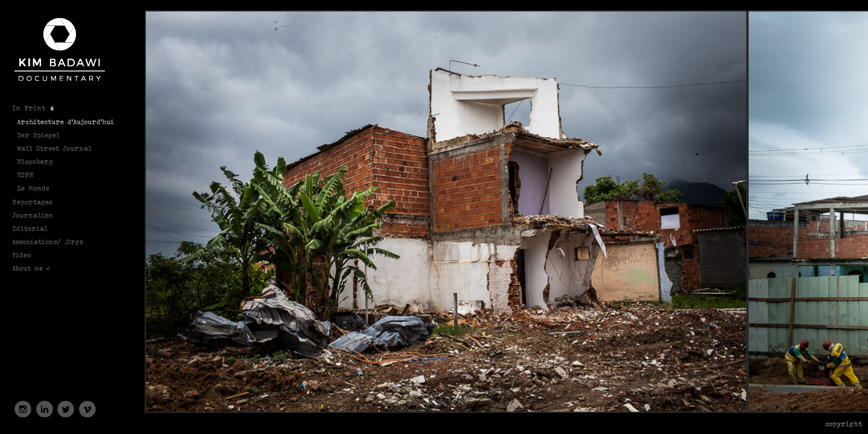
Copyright (844, 423)
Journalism (38, 215)
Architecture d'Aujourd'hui (65, 121)
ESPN (30, 175)
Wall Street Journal (54, 148)
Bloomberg (35, 161)
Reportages (37, 202)
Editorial (35, 228)
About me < (36, 268)
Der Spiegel (38, 135)
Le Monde (33, 188)
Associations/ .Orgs (53, 241)
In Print (34, 108)
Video (27, 255)
